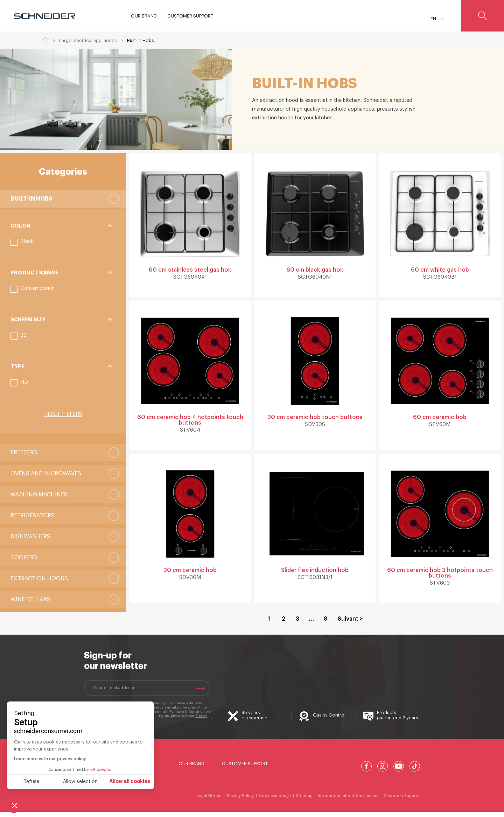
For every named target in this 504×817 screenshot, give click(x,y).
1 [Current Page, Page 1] (269, 624)
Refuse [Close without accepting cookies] (31, 782)
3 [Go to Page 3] (297, 624)
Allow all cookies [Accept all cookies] (130, 782)
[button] (22, 242)
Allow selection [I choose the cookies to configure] (80, 782)
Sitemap (304, 801)
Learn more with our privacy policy (50, 759)
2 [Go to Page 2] (283, 624)
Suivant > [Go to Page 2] (350, 624)
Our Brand (191, 769)
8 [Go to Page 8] (325, 624)
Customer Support (245, 769)
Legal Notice (209, 801)
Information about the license (348, 801)
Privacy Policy (240, 801)
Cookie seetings (275, 801)
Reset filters (63, 414)
